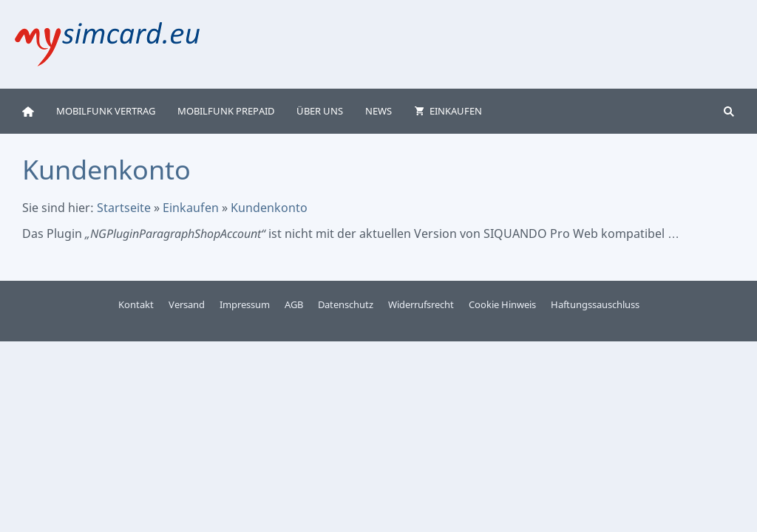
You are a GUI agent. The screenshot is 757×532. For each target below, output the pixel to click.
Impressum (245, 304)
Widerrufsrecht (421, 304)
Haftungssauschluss (595, 304)
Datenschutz (346, 304)
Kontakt (136, 304)
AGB (294, 304)
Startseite (124, 208)
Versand (187, 304)
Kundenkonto (269, 208)
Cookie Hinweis (502, 304)
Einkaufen (191, 208)
